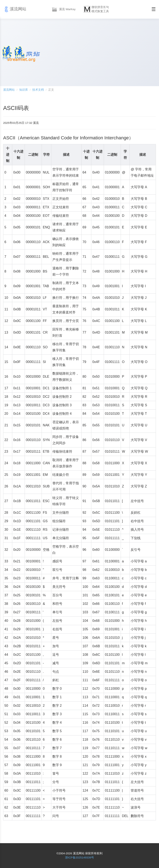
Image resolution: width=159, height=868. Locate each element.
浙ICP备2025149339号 (79, 858)
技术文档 (38, 90)
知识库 (24, 90)
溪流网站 (15, 9)
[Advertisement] (105, 52)
